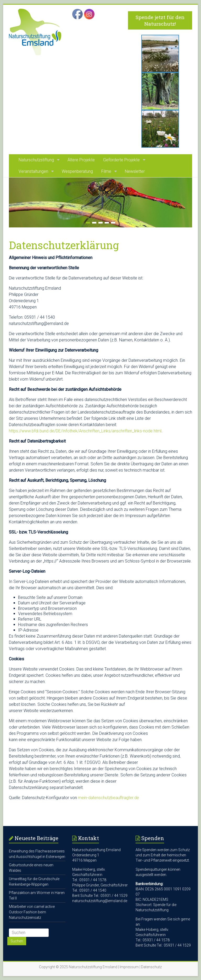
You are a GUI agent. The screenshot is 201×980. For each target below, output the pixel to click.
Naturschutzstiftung (36, 160)
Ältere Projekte (81, 160)
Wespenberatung (77, 171)
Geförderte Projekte (121, 160)
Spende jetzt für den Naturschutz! (160, 20)
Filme (106, 171)
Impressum (129, 967)
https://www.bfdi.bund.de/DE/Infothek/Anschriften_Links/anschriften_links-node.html (85, 431)
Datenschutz (151, 967)
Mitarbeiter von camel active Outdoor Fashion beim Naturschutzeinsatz (32, 912)
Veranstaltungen (33, 171)
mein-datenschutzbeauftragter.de (108, 798)
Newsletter (135, 171)
